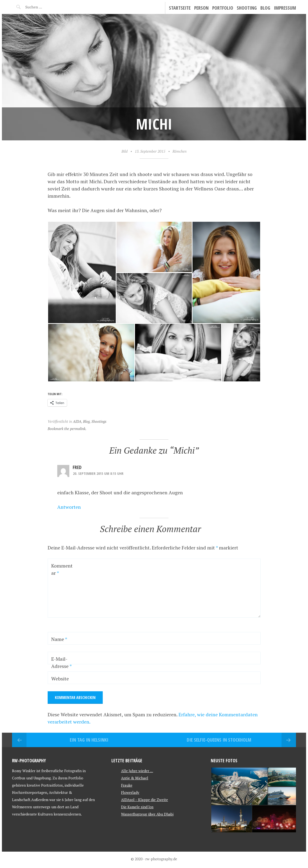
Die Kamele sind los (137, 807)
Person (201, 8)
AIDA (77, 421)
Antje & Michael (135, 778)
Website (60, 679)
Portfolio (223, 8)
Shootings (99, 421)
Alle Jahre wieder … (137, 771)
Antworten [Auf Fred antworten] (69, 507)
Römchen (180, 151)
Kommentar (62, 569)
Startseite (180, 8)
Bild (125, 151)
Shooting (247, 8)
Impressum (285, 8)
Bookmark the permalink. (67, 429)
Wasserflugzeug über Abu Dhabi (147, 814)
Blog (265, 8)
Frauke (127, 785)
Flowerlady (130, 792)
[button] (82, 272)
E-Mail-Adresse (61, 662)
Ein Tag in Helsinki (89, 740)
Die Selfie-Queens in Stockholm (219, 740)
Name (59, 639)
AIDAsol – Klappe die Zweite (144, 800)
